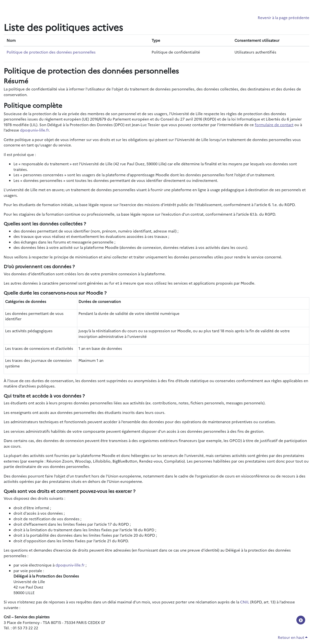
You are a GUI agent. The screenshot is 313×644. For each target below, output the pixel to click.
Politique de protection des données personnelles (51, 52)
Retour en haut (293, 637)
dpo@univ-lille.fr (34, 130)
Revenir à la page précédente (284, 17)
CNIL (245, 602)
